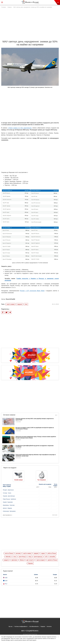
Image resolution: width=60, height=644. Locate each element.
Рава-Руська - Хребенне (9, 499)
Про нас (11, 626)
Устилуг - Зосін (7, 493)
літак (26, 304)
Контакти (49, 626)
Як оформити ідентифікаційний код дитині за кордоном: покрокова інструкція (35, 446)
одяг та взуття (30, 560)
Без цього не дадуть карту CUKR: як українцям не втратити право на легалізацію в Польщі (35, 428)
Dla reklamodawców (34, 626)
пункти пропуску (38, 557)
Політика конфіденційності (21, 626)
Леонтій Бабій (10, 299)
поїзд (30, 557)
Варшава (31, 563)
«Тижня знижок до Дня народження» (20, 128)
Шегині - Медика (7, 508)
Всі (56, 415)
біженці (22, 560)
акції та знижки (11, 304)
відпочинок (14, 560)
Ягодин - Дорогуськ (8, 490)
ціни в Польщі (22, 557)
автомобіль (52, 557)
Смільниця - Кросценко (9, 511)
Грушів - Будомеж (8, 502)
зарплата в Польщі (52, 560)
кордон (43, 553)
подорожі (20, 304)
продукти (6, 560)
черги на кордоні (40, 560)
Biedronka (8, 557)
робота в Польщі (52, 553)
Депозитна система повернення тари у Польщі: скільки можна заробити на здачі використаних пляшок (36, 437)
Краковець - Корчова (9, 505)
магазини (18, 553)
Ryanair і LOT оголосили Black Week (32, 291)
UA (58, 2)
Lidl (46, 557)
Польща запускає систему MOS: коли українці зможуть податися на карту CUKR (35, 419)
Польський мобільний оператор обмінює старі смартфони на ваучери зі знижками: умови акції (36, 455)
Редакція (43, 626)
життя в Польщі (9, 553)
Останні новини (9, 415)
